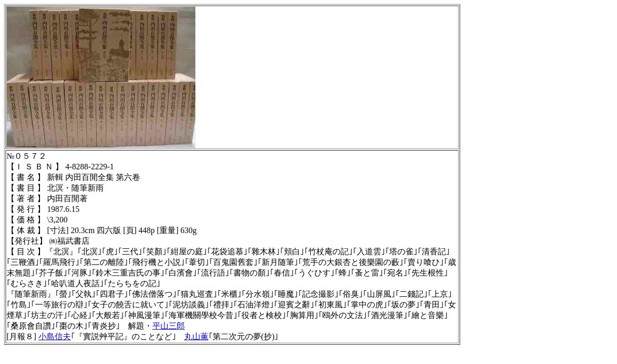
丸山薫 (196, 336)
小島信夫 (55, 336)
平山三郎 (169, 326)
